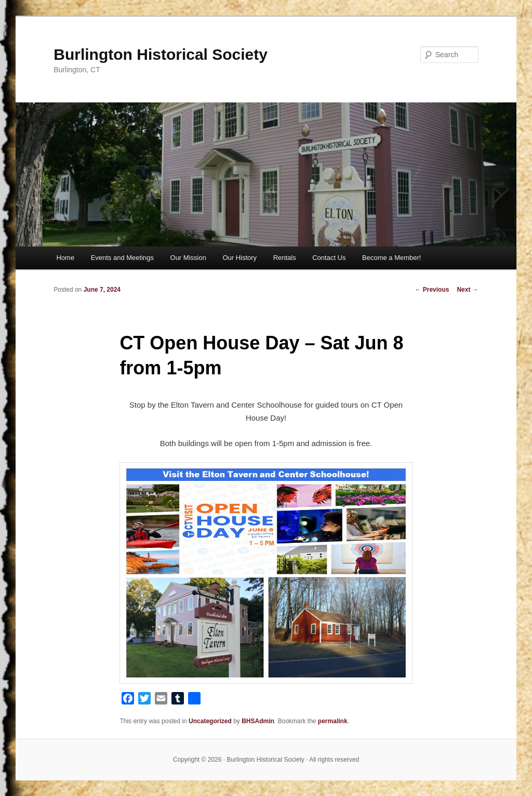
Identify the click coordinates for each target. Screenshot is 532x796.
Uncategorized (210, 721)
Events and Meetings (122, 258)
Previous (432, 290)
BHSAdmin (258, 721)
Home (65, 258)
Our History (240, 258)
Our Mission (188, 258)
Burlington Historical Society (161, 54)
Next (467, 290)
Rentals (285, 258)
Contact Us (329, 258)
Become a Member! (391, 258)
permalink (333, 721)
